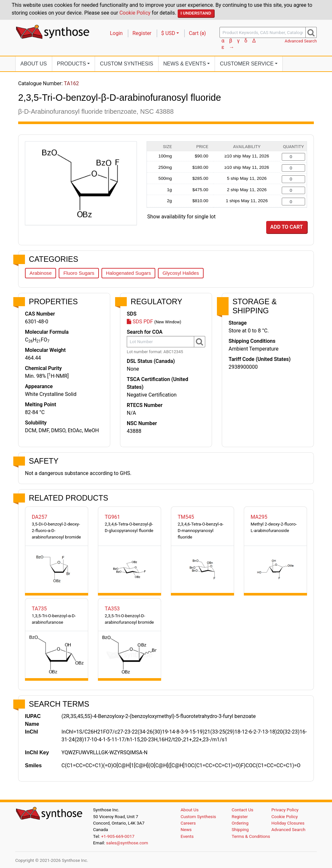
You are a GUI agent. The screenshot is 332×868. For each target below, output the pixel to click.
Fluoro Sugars (79, 273)
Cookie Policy (135, 13)
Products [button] (72, 64)
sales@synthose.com (127, 843)
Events (187, 836)
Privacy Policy (285, 810)
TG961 (112, 517)
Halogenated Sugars (128, 273)
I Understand (196, 13)
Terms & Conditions (251, 836)
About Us (34, 64)
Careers (188, 823)
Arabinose (41, 273)
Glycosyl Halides (181, 273)
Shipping (240, 829)
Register (142, 33)
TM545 (186, 517)
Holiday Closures (288, 823)
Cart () (197, 33)
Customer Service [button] (247, 64)
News (186, 829)
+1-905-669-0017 (118, 836)
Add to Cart (287, 227)
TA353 (112, 609)
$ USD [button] (168, 33)
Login (116, 33)
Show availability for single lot (181, 217)
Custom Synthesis (126, 64)
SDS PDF (140, 322)
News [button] (185, 64)
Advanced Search (301, 41)
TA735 (39, 609)
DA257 (40, 517)
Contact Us (243, 810)
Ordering (240, 823)
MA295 (259, 517)
